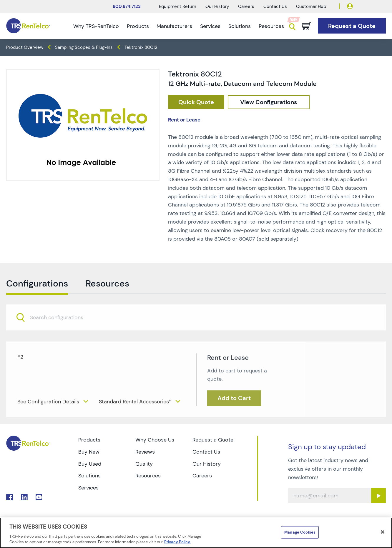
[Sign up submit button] (378, 496)
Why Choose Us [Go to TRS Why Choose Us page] (155, 440)
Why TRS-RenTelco (96, 26)
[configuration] (269, 102)
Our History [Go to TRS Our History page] (207, 464)
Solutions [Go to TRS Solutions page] (89, 476)
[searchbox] (60, 330)
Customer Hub (311, 6)
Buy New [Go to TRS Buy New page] (89, 452)
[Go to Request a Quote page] (352, 26)
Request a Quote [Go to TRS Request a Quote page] (213, 440)
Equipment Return (178, 6)
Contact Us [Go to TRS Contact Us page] (206, 452)
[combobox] (196, 330)
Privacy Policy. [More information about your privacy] (177, 542)
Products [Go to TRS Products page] (89, 440)
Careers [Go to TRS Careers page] (202, 476)
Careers (246, 6)
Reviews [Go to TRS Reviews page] (145, 452)
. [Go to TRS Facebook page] (10, 497)
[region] (196, 533)
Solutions (240, 26)
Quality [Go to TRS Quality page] (144, 464)
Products (138, 26)
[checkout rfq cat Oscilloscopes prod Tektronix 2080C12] (196, 102)
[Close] (383, 532)
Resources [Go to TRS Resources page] (148, 476)
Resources (271, 26)
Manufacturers (174, 26)
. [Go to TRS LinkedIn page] (24, 497)
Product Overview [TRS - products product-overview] (25, 47)
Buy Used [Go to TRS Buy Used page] (90, 464)
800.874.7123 (127, 6)
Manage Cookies (300, 532)
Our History (217, 6)
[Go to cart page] (306, 26)
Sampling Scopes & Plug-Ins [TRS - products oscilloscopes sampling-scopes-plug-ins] (84, 47)
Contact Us (275, 6)
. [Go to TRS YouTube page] (39, 497)
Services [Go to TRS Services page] (88, 488)
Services (210, 26)
